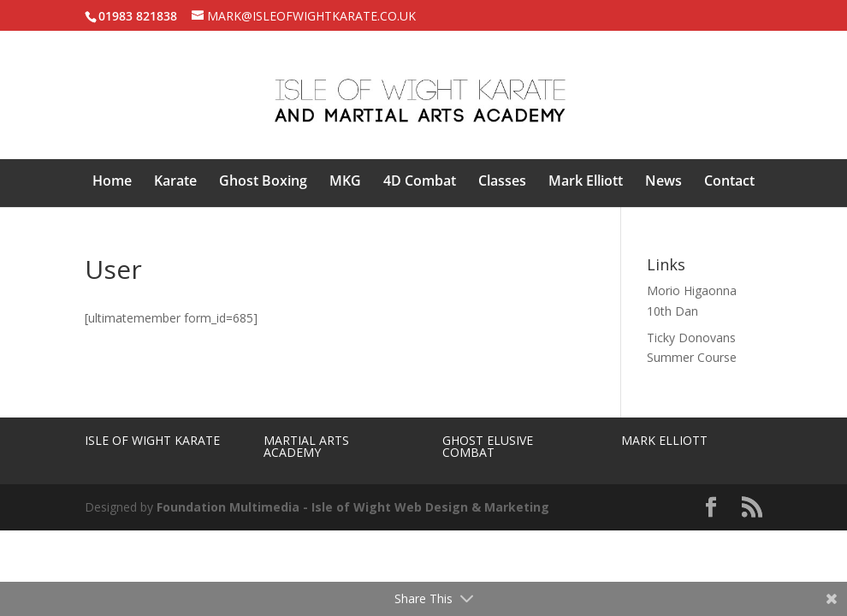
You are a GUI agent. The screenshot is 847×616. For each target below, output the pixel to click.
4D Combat (420, 182)
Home (112, 182)
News (663, 182)
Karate (175, 182)
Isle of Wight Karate (152, 440)
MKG (345, 182)
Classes (502, 182)
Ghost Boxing (263, 182)
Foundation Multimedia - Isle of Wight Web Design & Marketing (353, 507)
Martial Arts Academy (306, 446)
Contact (729, 182)
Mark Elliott (586, 182)
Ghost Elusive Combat (488, 446)
